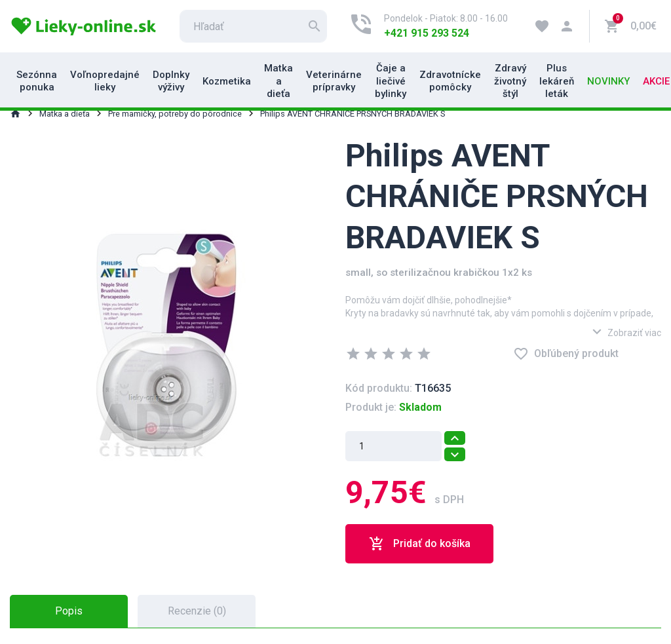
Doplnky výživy (171, 81)
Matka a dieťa (278, 81)
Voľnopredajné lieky (105, 81)
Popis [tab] (69, 611)
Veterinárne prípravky (334, 81)
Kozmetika (227, 81)
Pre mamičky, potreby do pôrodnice (175, 114)
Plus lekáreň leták (557, 81)
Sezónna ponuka (37, 81)
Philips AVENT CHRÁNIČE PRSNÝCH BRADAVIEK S (353, 114)
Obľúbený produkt (566, 354)
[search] (253, 26)
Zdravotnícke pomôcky (450, 81)
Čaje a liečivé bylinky (391, 81)
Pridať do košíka (420, 544)
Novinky (608, 81)
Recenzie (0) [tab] (197, 611)
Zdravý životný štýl (510, 81)
